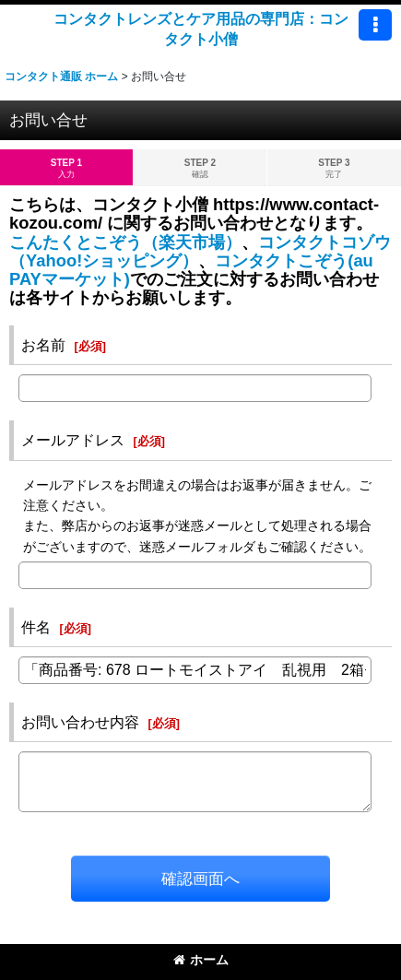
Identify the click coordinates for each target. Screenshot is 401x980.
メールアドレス (73, 440)
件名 (36, 627)
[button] (375, 25)
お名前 (43, 345)
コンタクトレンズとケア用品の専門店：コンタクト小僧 (201, 29)
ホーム (201, 960)
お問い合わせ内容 (80, 722)
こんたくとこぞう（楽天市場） (125, 242)
